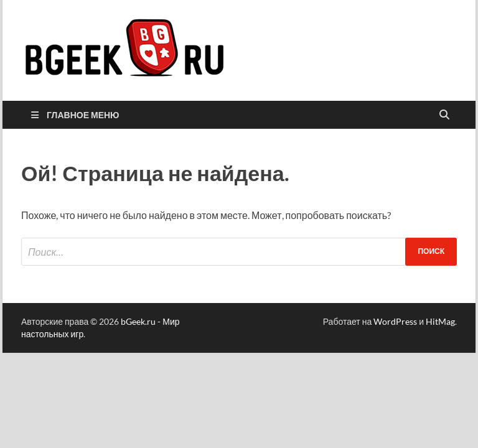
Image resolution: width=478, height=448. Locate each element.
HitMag (440, 321)
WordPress (395, 321)
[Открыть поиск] (444, 115)
